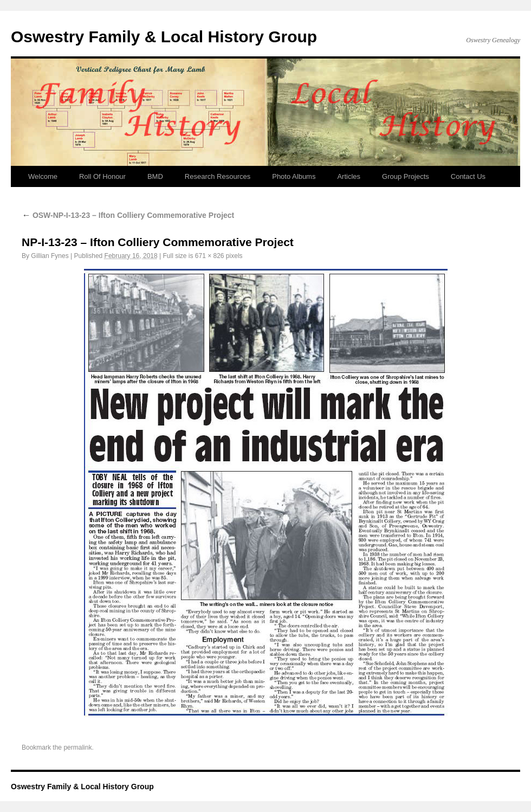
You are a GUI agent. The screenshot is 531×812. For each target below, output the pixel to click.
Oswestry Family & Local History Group (164, 37)
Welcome (43, 176)
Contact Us (468, 176)
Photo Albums (294, 176)
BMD (155, 176)
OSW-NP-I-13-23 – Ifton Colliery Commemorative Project (128, 215)
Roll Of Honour (102, 176)
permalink (77, 747)
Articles (349, 176)
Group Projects (406, 176)
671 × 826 (210, 256)
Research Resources (218, 176)
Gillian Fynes (50, 256)
